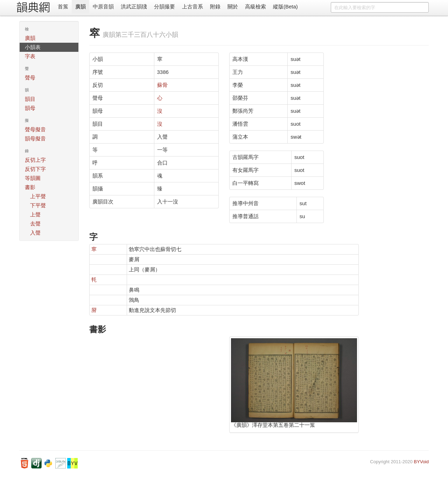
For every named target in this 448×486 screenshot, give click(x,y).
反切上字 (35, 160)
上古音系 (192, 6)
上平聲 (38, 196)
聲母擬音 (35, 129)
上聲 (35, 214)
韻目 (30, 99)
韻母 (30, 108)
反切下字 (35, 169)
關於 (233, 6)
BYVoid (421, 462)
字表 (30, 56)
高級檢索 (255, 6)
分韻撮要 (164, 6)
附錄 (215, 6)
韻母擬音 (35, 138)
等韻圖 (33, 178)
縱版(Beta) (285, 6)
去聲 (35, 224)
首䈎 (63, 6)
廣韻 (80, 6)
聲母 (30, 78)
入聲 (35, 233)
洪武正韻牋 (134, 6)
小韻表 (33, 47)
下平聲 (38, 205)
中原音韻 (103, 6)
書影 (30, 187)
